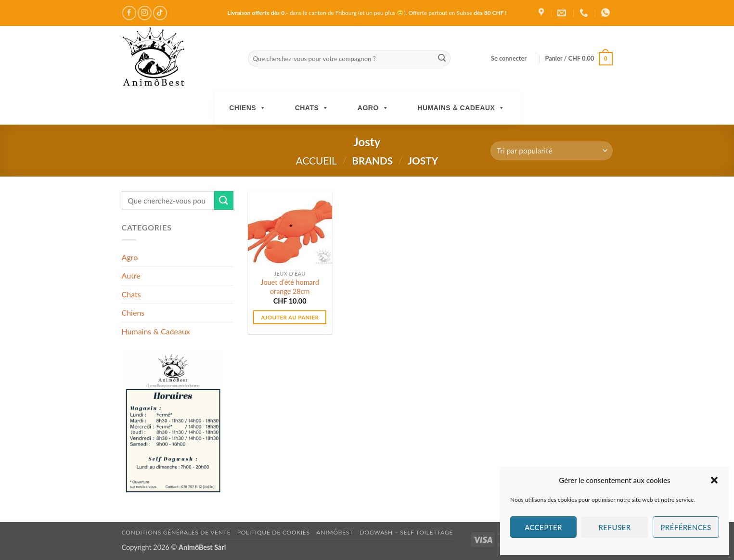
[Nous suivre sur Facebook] (129, 13)
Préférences (686, 527)
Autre (131, 275)
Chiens (247, 108)
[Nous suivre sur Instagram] (145, 13)
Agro (373, 108)
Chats (312, 108)
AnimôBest (335, 532)
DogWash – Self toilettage (406, 532)
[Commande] (551, 151)
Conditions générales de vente (176, 532)
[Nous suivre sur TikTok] (160, 13)
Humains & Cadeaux (461, 108)
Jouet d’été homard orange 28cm (290, 287)
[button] (714, 480)
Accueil (316, 160)
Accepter (543, 527)
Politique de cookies (274, 532)
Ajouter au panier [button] (290, 317)
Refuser (614, 527)
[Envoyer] (442, 59)
